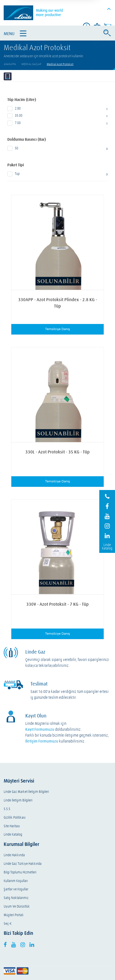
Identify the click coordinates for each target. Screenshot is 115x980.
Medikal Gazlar (31, 64)
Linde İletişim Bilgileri (18, 800)
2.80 (57, 109)
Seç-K (8, 924)
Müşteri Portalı (14, 915)
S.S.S (7, 809)
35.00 (57, 116)
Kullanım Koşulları (16, 881)
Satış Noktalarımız (16, 898)
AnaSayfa (10, 64)
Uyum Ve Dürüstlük (17, 906)
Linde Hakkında (14, 855)
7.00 (57, 123)
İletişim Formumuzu (42, 741)
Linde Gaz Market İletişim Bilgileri (26, 792)
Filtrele (8, 76)
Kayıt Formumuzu (40, 729)
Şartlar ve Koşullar (16, 889)
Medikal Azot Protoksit (60, 64)
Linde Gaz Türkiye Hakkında (23, 864)
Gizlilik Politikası (15, 818)
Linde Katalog (13, 834)
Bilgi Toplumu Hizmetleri (20, 872)
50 (57, 148)
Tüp (57, 174)
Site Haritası (12, 826)
